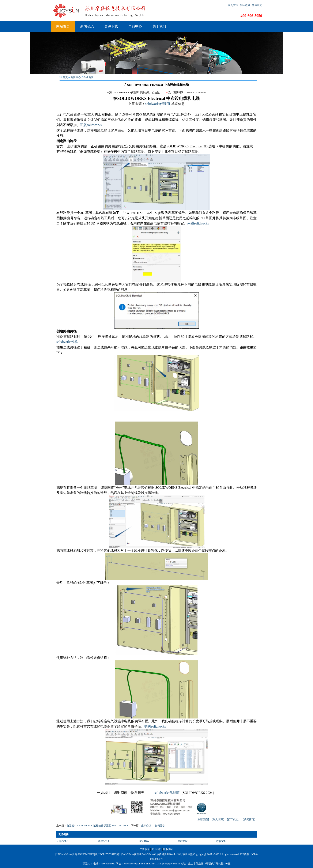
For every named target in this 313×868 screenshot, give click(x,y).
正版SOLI (62, 841)
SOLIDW (144, 841)
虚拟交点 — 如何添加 (153, 826)
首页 (65, 77)
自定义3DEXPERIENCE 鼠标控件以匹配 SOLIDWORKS (97, 826)
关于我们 (159, 26)
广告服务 (145, 849)
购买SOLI (103, 841)
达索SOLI (221, 841)
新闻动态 (87, 26)
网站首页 (63, 26)
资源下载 (111, 26)
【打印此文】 (233, 819)
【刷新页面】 (203, 819)
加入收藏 (246, 5)
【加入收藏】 (218, 819)
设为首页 (233, 5)
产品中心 (135, 26)
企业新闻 (88, 77)
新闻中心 (76, 77)
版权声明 (168, 849)
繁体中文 (257, 5)
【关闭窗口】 (249, 819)
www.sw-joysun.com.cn (136, 864)
